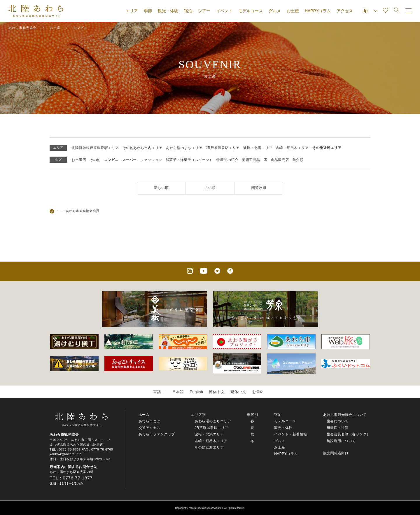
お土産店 (79, 160)
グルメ (275, 11)
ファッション (151, 160)
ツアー (204, 11)
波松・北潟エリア (258, 148)
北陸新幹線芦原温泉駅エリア (95, 148)
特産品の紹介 (227, 160)
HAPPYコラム (318, 11)
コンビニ (111, 160)
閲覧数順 (259, 188)
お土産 (293, 11)
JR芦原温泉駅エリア (223, 148)
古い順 (210, 188)
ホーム (144, 415)
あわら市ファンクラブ (157, 434)
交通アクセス (149, 428)
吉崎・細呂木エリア (292, 148)
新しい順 (161, 188)
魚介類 (298, 160)
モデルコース (251, 11)
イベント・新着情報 (291, 434)
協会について (338, 421)
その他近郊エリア (327, 148)
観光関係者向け (336, 453)
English (196, 392)
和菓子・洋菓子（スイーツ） (189, 160)
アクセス (345, 11)
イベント (224, 11)
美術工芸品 (251, 160)
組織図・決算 (338, 428)
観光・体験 (168, 11)
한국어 (258, 392)
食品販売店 (280, 160)
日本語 (178, 392)
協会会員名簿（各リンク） (349, 434)
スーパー (129, 160)
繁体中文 (238, 392)
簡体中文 (217, 392)
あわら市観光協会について (345, 415)
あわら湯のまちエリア (184, 148)
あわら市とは (149, 421)
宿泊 (188, 11)
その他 (95, 160)
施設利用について (341, 441)
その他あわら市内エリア (143, 148)
